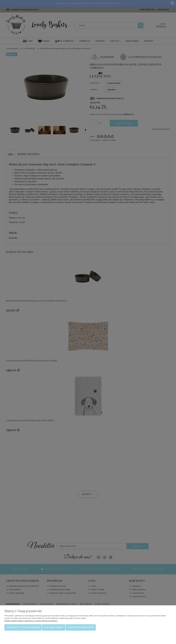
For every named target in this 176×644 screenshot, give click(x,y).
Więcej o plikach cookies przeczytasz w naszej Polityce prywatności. (31, 621)
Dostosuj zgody (54, 627)
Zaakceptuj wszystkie (81, 627)
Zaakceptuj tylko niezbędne (23, 627)
